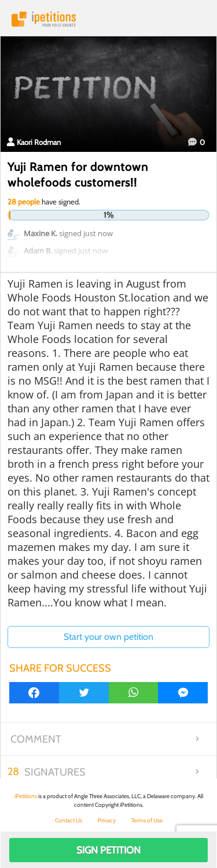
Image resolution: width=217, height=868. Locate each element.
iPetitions (108, 19)
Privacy (107, 820)
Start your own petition (108, 637)
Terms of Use (147, 820)
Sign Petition (108, 850)
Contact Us (69, 820)
